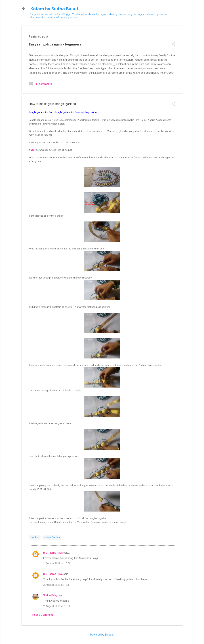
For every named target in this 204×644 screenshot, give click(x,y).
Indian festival (52, 538)
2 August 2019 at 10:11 (57, 585)
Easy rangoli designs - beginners (55, 44)
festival (35, 538)
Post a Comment (43, 615)
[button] (173, 45)
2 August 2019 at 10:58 (57, 606)
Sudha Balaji (50, 595)
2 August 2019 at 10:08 (57, 563)
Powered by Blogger (102, 635)
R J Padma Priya (53, 553)
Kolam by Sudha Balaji (54, 9)
